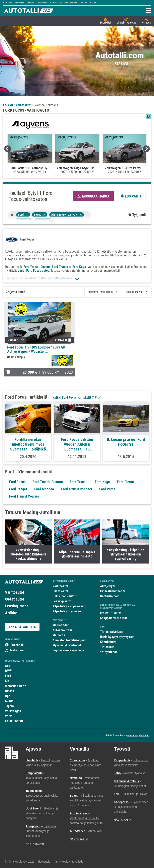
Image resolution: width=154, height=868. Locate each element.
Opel (8, 696)
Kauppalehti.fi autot (114, 618)
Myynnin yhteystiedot (67, 645)
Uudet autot (15, 599)
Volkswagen (13, 711)
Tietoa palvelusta (112, 632)
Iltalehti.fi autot (111, 613)
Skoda (9, 701)
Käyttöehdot (108, 642)
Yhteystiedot (109, 652)
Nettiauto (7, 3)
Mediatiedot (61, 625)
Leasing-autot (16, 606)
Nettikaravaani (71, 3)
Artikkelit (13, 613)
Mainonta (59, 635)
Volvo (9, 716)
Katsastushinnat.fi (112, 591)
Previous (8, 149)
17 (95, 397)
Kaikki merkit (14, 721)
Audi (8, 666)
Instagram (17, 650)
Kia (7, 681)
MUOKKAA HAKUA (93, 196)
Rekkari (84, 3)
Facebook (17, 645)
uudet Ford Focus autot (33, 271)
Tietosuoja (107, 647)
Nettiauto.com (110, 596)
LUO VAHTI (131, 196)
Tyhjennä (137, 215)
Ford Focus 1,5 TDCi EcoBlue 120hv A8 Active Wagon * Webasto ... (36, 349)
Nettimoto (19, 3)
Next (146, 149)
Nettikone (43, 3)
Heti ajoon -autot (64, 596)
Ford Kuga (79, 267)
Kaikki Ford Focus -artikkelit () (77, 397)
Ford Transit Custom (37, 267)
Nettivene (31, 3)
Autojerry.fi (108, 586)
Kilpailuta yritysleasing (68, 611)
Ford (8, 676)
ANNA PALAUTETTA (22, 627)
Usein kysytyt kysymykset (117, 637)
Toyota (9, 706)
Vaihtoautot (15, 592)
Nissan (10, 691)
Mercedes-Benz (15, 686)
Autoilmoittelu (62, 630)
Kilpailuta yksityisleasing (69, 606)
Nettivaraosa (56, 3)
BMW (8, 671)
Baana (93, 3)
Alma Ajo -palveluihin (138, 735)
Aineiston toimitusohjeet (69, 640)
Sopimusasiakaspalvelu (68, 650)
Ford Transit (60, 267)
